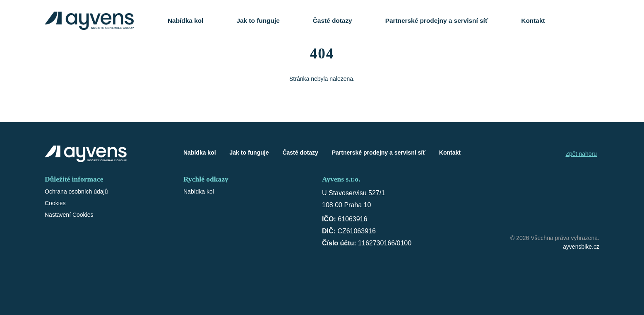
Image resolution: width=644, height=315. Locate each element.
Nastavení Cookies (69, 215)
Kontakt (533, 21)
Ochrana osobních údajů (76, 191)
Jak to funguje (258, 21)
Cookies (55, 203)
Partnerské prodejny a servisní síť (437, 21)
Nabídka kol (185, 21)
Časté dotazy (333, 21)
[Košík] (591, 21)
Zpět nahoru (582, 154)
